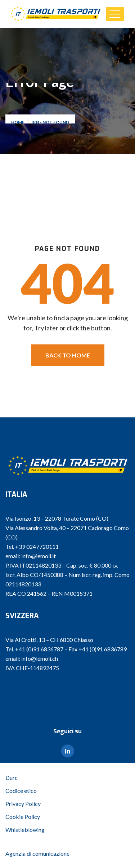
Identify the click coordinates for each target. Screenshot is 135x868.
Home (19, 123)
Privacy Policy (23, 804)
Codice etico (21, 791)
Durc (12, 778)
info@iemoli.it (39, 556)
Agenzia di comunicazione (37, 853)
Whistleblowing (25, 830)
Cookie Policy (23, 817)
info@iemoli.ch (40, 658)
